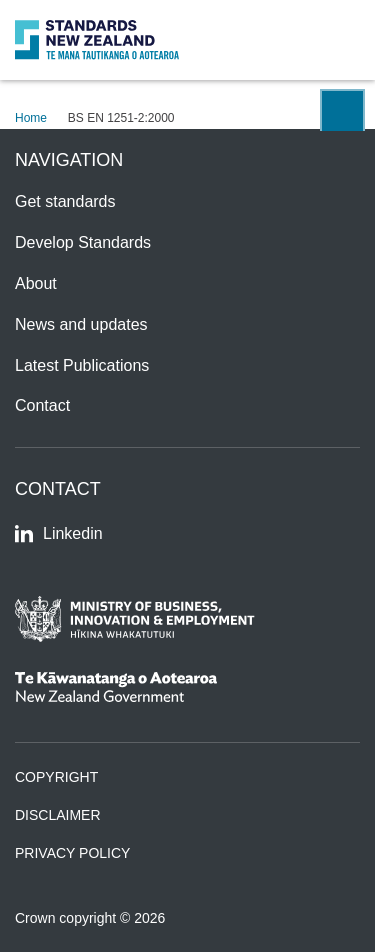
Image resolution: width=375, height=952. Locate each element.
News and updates (81, 324)
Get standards (65, 201)
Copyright (56, 777)
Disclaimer (58, 815)
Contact (42, 405)
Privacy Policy (72, 853)
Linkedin (59, 534)
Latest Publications (82, 365)
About (36, 283)
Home (31, 118)
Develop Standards (83, 242)
